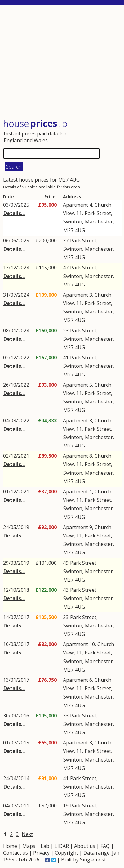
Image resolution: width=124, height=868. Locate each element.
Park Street (98, 213)
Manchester (99, 222)
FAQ (105, 846)
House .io (35, 123)
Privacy (41, 853)
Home (10, 846)
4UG (75, 180)
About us (85, 846)
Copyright (66, 853)
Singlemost (93, 860)
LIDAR (62, 846)
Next (27, 834)
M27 (63, 180)
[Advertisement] (63, 62)
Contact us (15, 853)
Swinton (73, 222)
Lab (45, 846)
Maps (29, 846)
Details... (14, 213)
